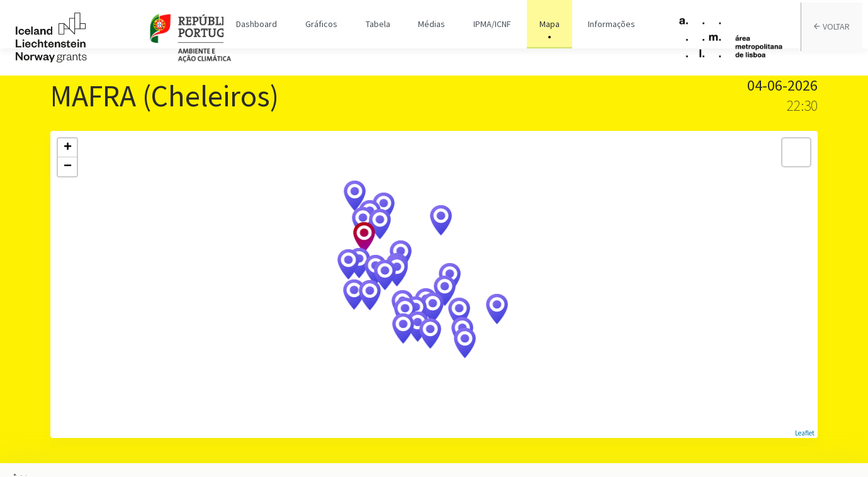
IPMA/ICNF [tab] (488, 38)
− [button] (68, 167)
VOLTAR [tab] (837, 38)
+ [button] (68, 148)
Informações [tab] (601, 38)
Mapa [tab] (542, 38)
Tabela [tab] (379, 38)
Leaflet (805, 433)
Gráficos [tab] (326, 38)
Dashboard (264, 38)
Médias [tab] (430, 38)
